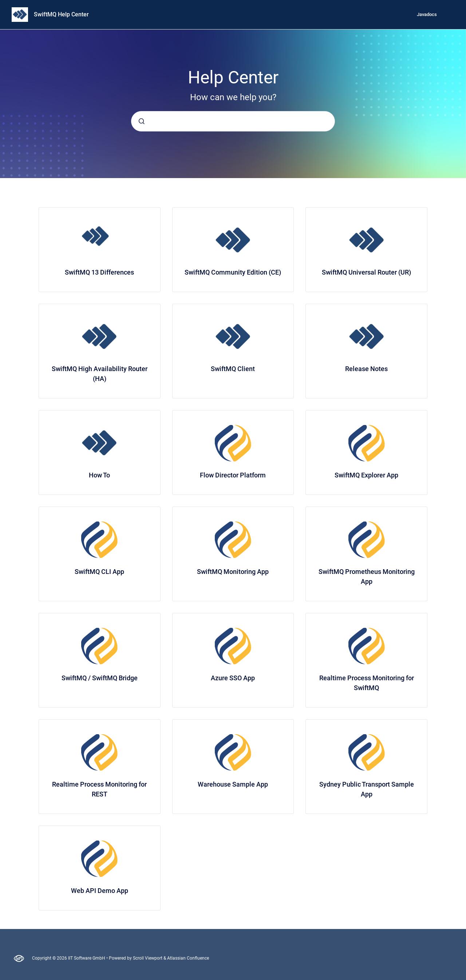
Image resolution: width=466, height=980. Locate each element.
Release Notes (366, 369)
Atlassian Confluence (188, 958)
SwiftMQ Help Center (61, 14)
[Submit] (142, 121)
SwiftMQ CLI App (99, 572)
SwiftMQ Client (233, 369)
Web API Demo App (100, 891)
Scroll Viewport (148, 958)
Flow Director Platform (233, 475)
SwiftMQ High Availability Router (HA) (100, 374)
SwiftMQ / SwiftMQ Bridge (100, 678)
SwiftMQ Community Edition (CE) (233, 272)
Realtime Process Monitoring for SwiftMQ (367, 683)
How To (99, 475)
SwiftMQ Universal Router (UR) (366, 272)
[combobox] (233, 121)
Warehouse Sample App (233, 784)
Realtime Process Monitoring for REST (99, 789)
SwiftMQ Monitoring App (233, 572)
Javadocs (427, 14)
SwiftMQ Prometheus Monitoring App (367, 576)
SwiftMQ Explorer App (366, 475)
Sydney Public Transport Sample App (367, 789)
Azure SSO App (233, 678)
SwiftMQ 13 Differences (99, 272)
